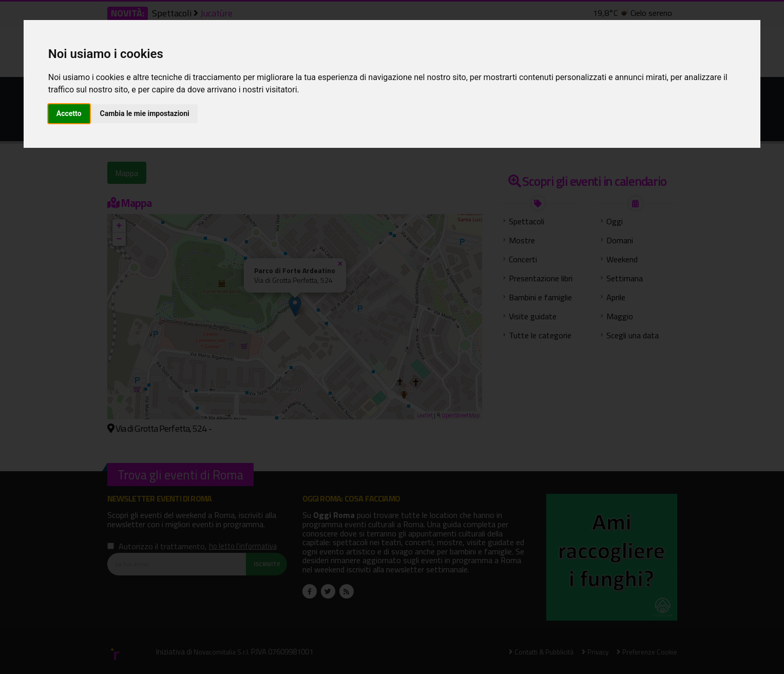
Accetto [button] (69, 113)
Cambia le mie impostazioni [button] (145, 113)
